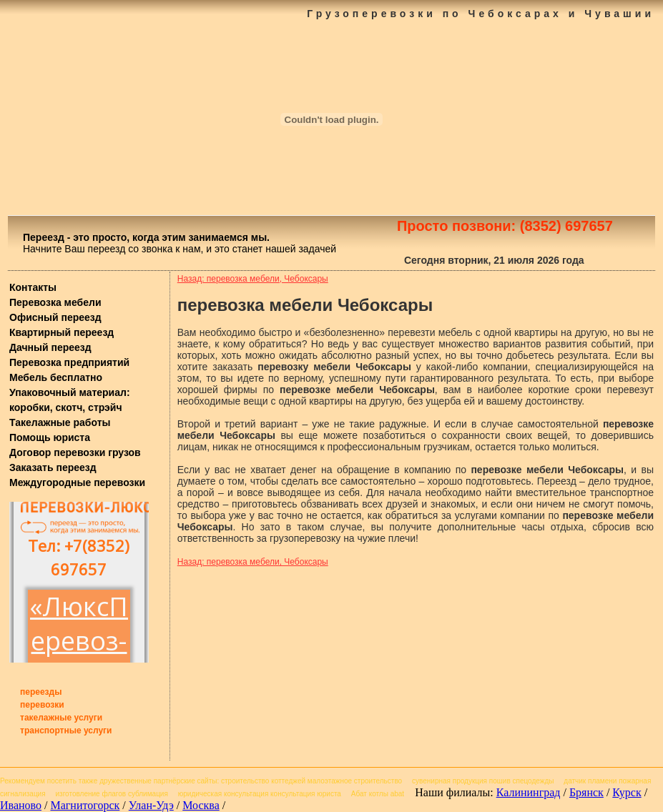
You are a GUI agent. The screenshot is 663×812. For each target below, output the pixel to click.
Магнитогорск (85, 805)
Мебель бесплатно (56, 377)
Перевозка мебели (55, 302)
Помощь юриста (50, 437)
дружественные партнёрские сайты (158, 781)
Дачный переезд (50, 347)
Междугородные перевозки (77, 482)
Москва (201, 805)
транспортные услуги (66, 731)
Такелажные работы (60, 422)
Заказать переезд (53, 467)
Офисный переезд (55, 317)
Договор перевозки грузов (75, 452)
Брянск (586, 792)
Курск (627, 792)
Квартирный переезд (62, 332)
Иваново (21, 805)
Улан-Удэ (151, 805)
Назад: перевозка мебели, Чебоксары (253, 279)
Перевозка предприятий (69, 362)
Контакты (33, 287)
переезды (41, 692)
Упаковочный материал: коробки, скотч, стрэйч (70, 400)
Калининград (529, 792)
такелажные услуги (61, 718)
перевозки (42, 705)
